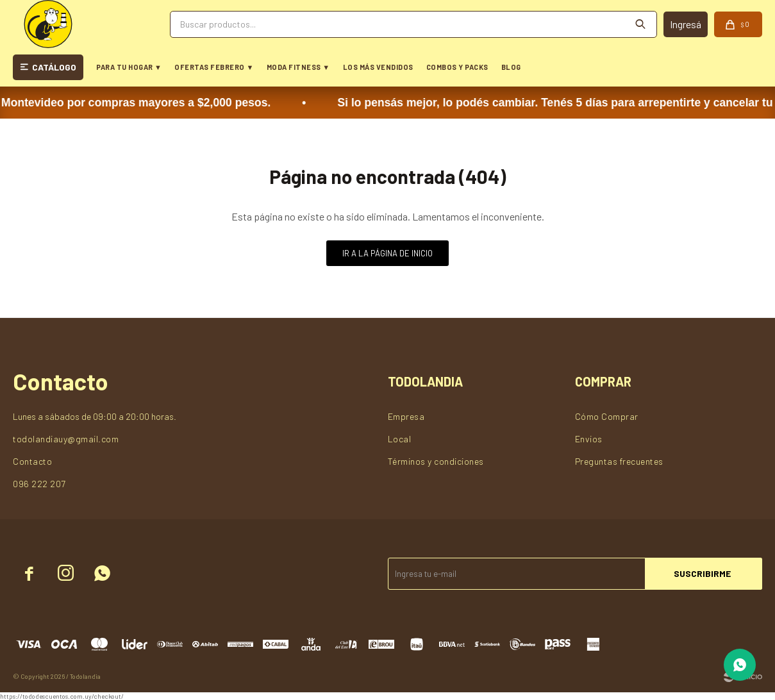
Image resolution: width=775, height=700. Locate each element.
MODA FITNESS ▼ (298, 67)
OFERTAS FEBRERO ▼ (214, 67)
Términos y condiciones (436, 461)
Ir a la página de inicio (388, 253)
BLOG (511, 67)
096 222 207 (39, 484)
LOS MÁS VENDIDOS (378, 67)
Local (400, 439)
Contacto (32, 461)
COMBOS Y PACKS (457, 67)
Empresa (406, 416)
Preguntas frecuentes (619, 461)
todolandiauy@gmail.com (66, 439)
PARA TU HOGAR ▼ (129, 67)
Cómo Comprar (607, 416)
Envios (589, 439)
